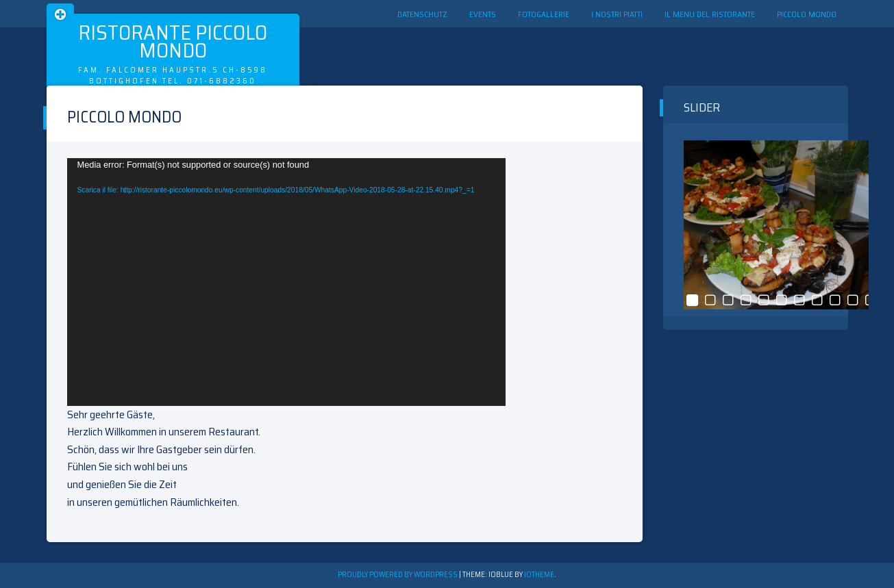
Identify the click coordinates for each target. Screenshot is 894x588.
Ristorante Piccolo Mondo (173, 41)
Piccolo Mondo (807, 14)
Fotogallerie (544, 14)
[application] (286, 282)
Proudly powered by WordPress (398, 575)
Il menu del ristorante (710, 14)
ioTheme (539, 575)
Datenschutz (422, 14)
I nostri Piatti (617, 14)
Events (483, 14)
